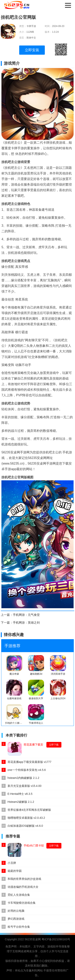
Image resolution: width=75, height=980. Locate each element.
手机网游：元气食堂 (26, 615)
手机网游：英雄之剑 (26, 623)
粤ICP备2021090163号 (56, 939)
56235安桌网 (33, 939)
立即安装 (32, 50)
